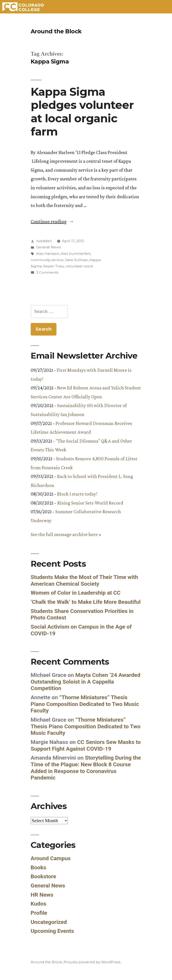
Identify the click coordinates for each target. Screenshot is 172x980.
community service (47, 260)
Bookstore (43, 876)
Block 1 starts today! (77, 494)
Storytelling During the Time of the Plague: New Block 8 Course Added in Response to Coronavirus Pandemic (86, 768)
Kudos (39, 904)
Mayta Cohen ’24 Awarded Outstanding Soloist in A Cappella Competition (86, 682)
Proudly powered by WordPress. (92, 962)
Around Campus (51, 858)
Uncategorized (49, 922)
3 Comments (47, 272)
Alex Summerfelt (75, 254)
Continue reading (52, 221)
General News (48, 247)
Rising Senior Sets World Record (90, 503)
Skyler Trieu (54, 266)
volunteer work (80, 266)
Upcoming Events (52, 931)
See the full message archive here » (66, 534)
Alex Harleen (47, 254)
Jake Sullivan (76, 260)
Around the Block (56, 31)
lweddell (44, 241)
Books (39, 867)
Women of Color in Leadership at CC (76, 593)
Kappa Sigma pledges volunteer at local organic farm (82, 112)
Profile (39, 913)
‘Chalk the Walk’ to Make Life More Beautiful (86, 602)
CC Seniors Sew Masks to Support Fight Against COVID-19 (86, 745)
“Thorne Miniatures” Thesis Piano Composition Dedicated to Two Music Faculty (85, 704)
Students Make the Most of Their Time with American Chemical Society (84, 580)
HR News (42, 895)
